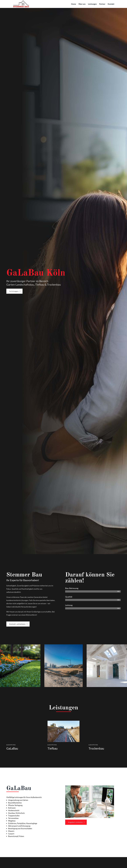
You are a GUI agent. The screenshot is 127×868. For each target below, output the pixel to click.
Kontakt (111, 4)
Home (74, 4)
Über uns (82, 4)
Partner (102, 4)
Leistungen (92, 4)
